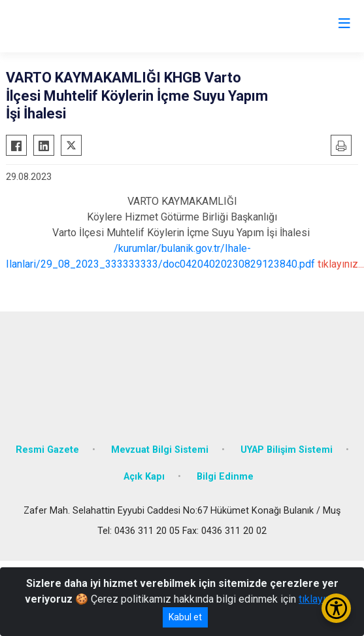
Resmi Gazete (47, 450)
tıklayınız (319, 599)
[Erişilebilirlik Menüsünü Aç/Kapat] (336, 608)
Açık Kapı (144, 477)
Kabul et (185, 617)
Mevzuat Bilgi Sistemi (160, 450)
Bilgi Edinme (225, 477)
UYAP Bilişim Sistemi (287, 450)
